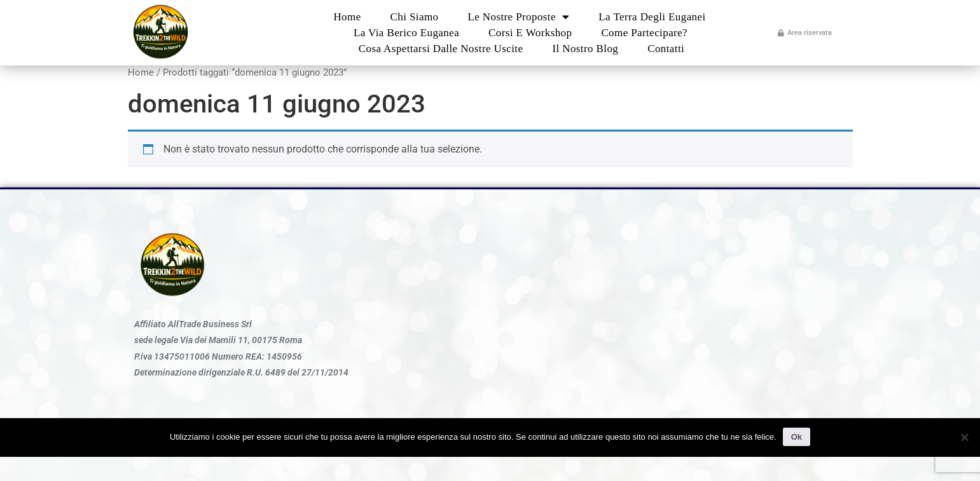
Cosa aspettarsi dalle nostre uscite (441, 49)
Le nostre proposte (518, 17)
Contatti (666, 49)
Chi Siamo (415, 17)
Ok (797, 437)
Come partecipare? (644, 33)
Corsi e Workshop (530, 33)
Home (347, 17)
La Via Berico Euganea (406, 33)
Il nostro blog (585, 49)
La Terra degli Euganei (652, 17)
